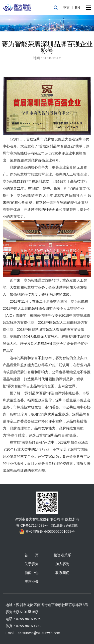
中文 (66, 8)
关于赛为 (32, 564)
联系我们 (62, 573)
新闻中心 (32, 573)
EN (77, 8)
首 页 (32, 555)
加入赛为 (62, 564)
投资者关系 (62, 555)
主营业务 (32, 581)
